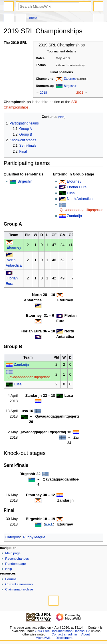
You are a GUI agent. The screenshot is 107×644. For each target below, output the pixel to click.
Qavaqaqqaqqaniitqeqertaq (81, 210)
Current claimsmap (19, 584)
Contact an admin (64, 634)
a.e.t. (49, 524)
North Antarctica (80, 199)
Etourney (70, 79)
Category (13, 537)
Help (9, 569)
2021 (80, 93)
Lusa (71, 193)
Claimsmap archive (19, 589)
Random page (15, 564)
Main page (13, 553)
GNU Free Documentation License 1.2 (62, 631)
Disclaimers (64, 638)
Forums (11, 579)
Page (9, 19)
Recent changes (17, 559)
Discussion (21, 19)
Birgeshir (70, 86)
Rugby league (34, 537)
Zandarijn (74, 216)
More (33, 18)
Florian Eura (77, 187)
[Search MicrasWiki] (49, 6)
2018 (44, 93)
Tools (98, 19)
